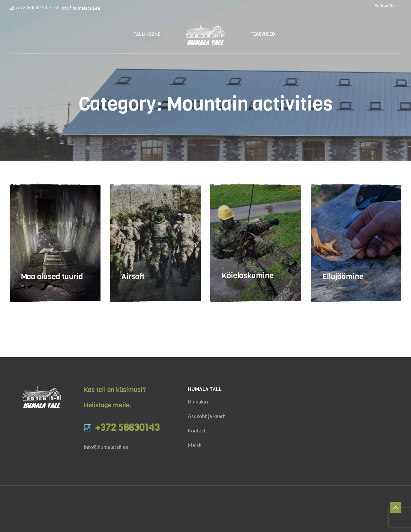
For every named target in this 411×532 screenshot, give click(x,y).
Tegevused (263, 34)
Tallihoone (147, 34)
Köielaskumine (248, 283)
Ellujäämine (343, 283)
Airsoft (133, 283)
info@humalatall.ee (80, 8)
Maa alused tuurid (52, 283)
